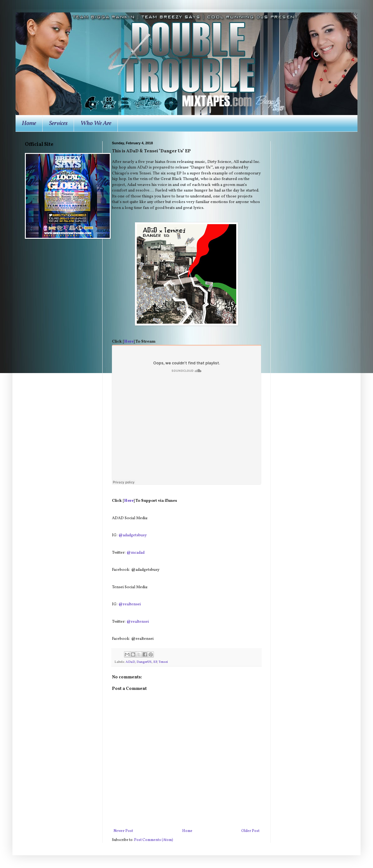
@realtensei (130, 604)
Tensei (163, 662)
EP (155, 662)
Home (29, 123)
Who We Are (96, 123)
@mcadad (136, 553)
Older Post (250, 831)
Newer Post (123, 831)
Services (58, 123)
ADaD (130, 662)
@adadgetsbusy (133, 535)
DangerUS (144, 662)
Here (129, 342)
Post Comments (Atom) (154, 840)
